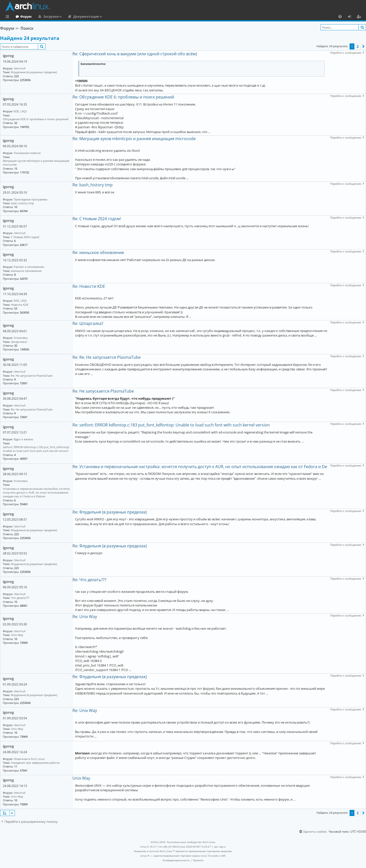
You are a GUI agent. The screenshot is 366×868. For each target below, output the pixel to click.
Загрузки (72, 16)
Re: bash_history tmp (93, 185)
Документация (107, 16)
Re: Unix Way (85, 617)
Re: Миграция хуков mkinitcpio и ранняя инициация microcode (134, 139)
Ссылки (8, 17)
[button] (363, 46)
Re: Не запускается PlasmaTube (103, 391)
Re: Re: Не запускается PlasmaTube (107, 357)
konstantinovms (93, 64)
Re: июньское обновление (98, 252)
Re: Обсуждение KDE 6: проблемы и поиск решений (123, 97)
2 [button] (358, 46)
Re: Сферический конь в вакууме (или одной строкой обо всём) (135, 54)
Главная (23, 16)
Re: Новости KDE (89, 286)
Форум (47, 16)
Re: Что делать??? (89, 580)
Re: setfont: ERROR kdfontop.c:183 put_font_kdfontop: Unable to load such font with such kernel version (171, 425)
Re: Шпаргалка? (88, 323)
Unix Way (81, 778)
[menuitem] (340, 16)
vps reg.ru (220, 847)
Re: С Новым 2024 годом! (97, 219)
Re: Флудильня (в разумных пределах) (110, 512)
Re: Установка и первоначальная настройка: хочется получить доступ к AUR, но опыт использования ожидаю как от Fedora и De (200, 467)
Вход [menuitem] (351, 17)
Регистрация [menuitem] (360, 17)
